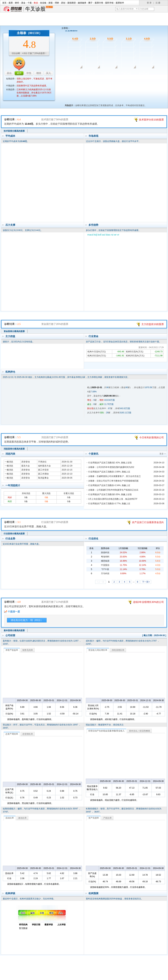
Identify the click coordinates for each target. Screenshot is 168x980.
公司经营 (10, 635)
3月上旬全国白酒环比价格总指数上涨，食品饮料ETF (113, 499)
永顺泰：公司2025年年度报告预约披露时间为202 (111, 467)
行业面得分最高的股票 (14, 534)
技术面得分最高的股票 (14, 131)
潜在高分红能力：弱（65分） (27, 620)
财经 (17, 3)
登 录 (149, 3)
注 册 (158, 3)
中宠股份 (105, 565)
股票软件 (120, 3)
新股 (51, 3)
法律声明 (93, 972)
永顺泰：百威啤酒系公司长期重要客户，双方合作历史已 (114, 476)
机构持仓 (10, 372)
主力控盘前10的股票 (153, 324)
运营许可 (106, 972)
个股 (30, 3)
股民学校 (109, 3)
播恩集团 (105, 561)
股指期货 (72, 3)
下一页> (146, 582)
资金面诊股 (90, 73)
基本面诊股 (144, 73)
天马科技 (105, 573)
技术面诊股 (72, 73)
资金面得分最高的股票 (14, 331)
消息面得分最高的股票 (14, 449)
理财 (57, 3)
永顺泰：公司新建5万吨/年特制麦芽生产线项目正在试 (113, 490)
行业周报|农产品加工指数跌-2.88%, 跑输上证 (109, 472)
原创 (63, 3)
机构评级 (10, 893)
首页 (4, 3)
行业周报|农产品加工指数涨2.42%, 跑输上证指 (110, 463)
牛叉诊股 (39, 9)
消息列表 (10, 454)
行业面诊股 (126, 73)
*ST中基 (105, 569)
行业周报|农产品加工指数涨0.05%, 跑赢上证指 (110, 494)
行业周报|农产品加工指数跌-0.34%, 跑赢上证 (109, 485)
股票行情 (99, 3)
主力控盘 (10, 336)
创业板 (43, 3)
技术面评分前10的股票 (151, 120)
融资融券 (82, 3)
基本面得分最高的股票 (14, 630)
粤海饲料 (105, 557)
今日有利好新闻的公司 (152, 437)
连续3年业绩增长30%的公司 (148, 602)
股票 (11, 3)
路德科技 (105, 553)
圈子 (90, 3)
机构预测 (93, 893)
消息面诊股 (108, 73)
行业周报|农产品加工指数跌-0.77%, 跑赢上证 (109, 504)
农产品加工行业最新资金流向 (148, 522)
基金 (23, 3)
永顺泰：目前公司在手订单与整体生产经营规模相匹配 (113, 481)
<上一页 (101, 582)
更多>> (163, 454)
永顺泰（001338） (29, 33)
